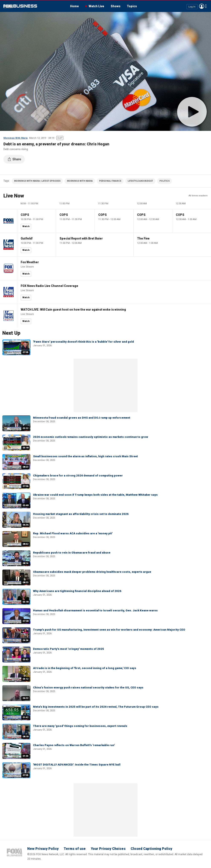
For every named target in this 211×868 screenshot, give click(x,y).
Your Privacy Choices (108, 849)
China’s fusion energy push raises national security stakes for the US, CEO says (88, 688)
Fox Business (20, 6)
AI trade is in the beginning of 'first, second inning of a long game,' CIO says (85, 668)
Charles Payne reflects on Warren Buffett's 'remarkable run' (74, 745)
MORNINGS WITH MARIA (80, 181)
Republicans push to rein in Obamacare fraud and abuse (72, 553)
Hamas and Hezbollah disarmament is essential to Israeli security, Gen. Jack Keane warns (95, 610)
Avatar (202, 6)
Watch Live (96, 6)
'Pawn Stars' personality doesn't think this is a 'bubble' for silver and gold (83, 342)
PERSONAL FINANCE (110, 181)
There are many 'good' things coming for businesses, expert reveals (80, 726)
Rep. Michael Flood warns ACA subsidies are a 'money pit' (73, 533)
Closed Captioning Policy (151, 849)
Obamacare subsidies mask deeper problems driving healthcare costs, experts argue (92, 572)
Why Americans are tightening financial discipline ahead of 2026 (77, 591)
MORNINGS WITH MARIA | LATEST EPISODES (37, 181)
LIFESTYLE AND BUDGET (140, 181)
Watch (26, 226)
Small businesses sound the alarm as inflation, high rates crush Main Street (85, 456)
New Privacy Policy (43, 849)
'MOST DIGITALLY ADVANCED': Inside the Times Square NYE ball (77, 765)
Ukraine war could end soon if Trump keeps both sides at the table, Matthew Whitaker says (95, 495)
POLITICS (165, 181)
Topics (132, 6)
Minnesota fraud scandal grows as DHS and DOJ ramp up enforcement (82, 418)
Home (74, 6)
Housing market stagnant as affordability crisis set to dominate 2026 (81, 514)
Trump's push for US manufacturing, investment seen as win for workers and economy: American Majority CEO (109, 630)
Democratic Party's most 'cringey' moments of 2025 (69, 649)
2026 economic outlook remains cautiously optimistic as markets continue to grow (91, 437)
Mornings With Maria (15, 138)
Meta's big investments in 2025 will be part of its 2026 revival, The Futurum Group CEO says (96, 707)
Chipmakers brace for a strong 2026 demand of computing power (78, 476)
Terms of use (75, 849)
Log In (192, 7)
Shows (116, 6)
